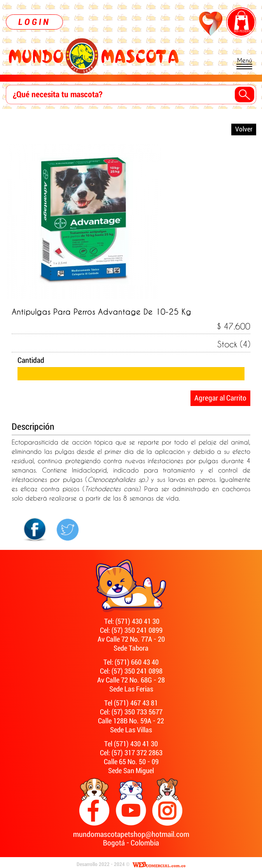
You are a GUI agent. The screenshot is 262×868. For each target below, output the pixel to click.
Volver (244, 129)
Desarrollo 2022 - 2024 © (103, 864)
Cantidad (31, 360)
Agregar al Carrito (220, 398)
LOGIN (34, 22)
